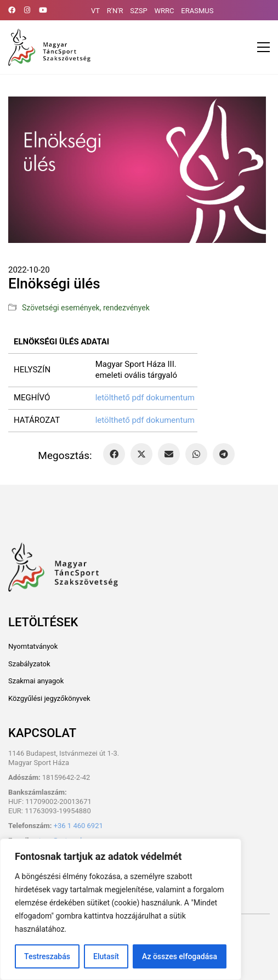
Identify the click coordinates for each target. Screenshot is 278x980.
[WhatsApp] (196, 454)
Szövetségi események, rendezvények (86, 308)
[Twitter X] (141, 454)
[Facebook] (114, 454)
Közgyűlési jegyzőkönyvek (49, 698)
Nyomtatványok (33, 646)
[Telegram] (224, 454)
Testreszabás (47, 956)
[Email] (169, 454)
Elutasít (106, 956)
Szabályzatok (29, 664)
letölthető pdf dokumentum (145, 398)
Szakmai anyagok (36, 681)
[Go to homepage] (49, 47)
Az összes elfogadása (180, 956)
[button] (263, 47)
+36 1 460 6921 (78, 826)
